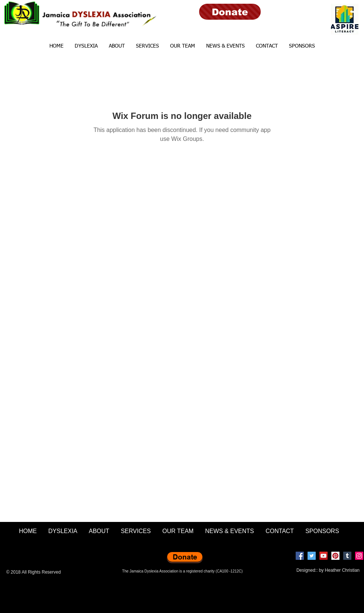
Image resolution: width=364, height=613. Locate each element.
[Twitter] (312, 556)
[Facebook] (300, 556)
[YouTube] (324, 556)
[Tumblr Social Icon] (347, 556)
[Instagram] (359, 556)
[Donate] (230, 12)
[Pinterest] (335, 556)
